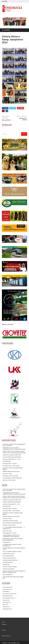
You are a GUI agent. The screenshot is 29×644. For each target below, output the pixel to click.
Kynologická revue (15, 643)
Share (6, 108)
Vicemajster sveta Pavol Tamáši (10, 476)
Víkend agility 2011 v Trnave (10, 533)
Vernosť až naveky (7, 531)
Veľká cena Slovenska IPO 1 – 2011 (11, 459)
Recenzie (5, 600)
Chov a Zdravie (6, 587)
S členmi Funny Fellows (8, 569)
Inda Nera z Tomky (7, 474)
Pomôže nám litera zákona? (9, 558)
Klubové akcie (6, 589)
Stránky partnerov (6, 636)
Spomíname (6, 602)
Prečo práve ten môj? (8, 598)
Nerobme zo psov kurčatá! (9, 480)
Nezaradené (6, 592)
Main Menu (7, 30)
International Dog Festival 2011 (10, 560)
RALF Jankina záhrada (8, 556)
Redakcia (4, 624)
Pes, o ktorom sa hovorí (8, 594)
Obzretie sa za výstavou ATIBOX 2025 (12, 455)
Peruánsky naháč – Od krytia (10, 464)
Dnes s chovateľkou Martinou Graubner (12, 552)
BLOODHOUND (7, 461)
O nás (3, 622)
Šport (4, 605)
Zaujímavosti (6, 609)
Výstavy (5, 607)
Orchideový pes (6, 542)
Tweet (14, 108)
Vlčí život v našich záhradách (10, 567)
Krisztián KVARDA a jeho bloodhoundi (12, 457)
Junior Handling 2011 (8, 575)
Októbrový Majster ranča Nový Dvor (11, 471)
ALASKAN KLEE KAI (8, 562)
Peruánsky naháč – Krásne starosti (11, 466)
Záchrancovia (6, 565)
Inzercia (4, 630)
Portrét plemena (7, 596)
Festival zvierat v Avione (9, 554)
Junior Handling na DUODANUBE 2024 (12, 478)
